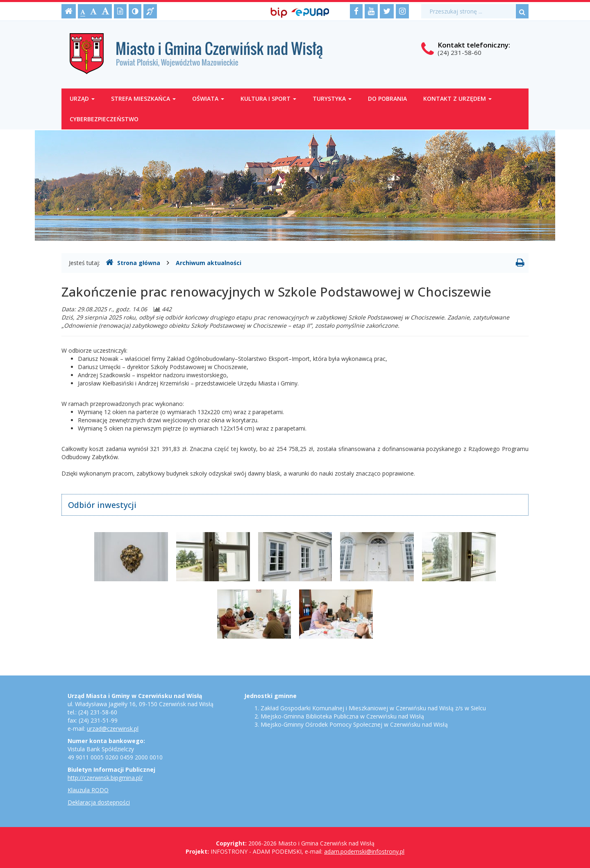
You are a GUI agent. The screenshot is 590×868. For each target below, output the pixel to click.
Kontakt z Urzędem (457, 99)
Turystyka (332, 99)
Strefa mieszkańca (143, 99)
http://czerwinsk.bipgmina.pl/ (105, 778)
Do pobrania (387, 99)
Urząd (82, 99)
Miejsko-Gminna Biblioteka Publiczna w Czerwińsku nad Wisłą (342, 716)
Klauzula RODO (88, 790)
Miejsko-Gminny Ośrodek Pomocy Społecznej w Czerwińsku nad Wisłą (354, 724)
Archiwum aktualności (209, 263)
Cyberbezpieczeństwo (104, 119)
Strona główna (133, 263)
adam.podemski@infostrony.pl (364, 851)
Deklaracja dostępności (99, 802)
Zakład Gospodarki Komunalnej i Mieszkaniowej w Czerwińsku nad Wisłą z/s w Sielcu (373, 708)
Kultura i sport (268, 99)
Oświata (208, 99)
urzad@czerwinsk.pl (113, 729)
